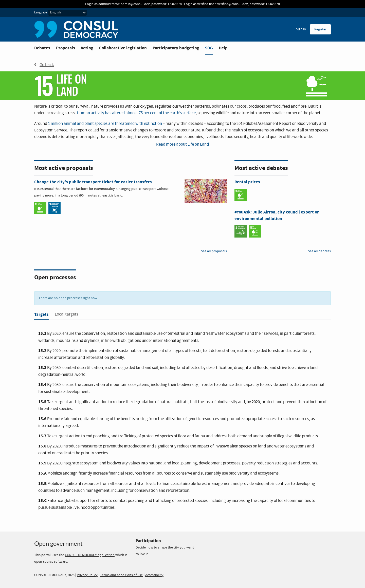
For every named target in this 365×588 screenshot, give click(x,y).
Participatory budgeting (176, 48)
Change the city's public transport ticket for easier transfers (93, 182)
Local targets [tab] (66, 314)
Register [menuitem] (320, 29)
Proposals (66, 48)
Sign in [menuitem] (301, 29)
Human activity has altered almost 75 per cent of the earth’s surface (136, 113)
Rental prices (247, 182)
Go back (44, 65)
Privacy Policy (87, 575)
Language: (41, 13)
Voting (87, 48)
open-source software (51, 562)
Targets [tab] (41, 314)
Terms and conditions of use (121, 575)
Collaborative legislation (123, 48)
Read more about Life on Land (182, 144)
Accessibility (154, 575)
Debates (42, 48)
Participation (148, 541)
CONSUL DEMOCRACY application (90, 555)
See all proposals (214, 251)
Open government (58, 544)
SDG (209, 48)
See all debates (319, 251)
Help (223, 48)
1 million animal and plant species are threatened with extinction (105, 124)
